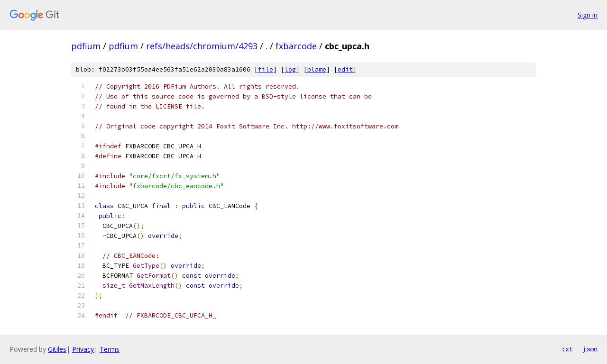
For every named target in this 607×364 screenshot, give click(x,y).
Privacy (83, 349)
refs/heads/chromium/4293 (202, 46)
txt (567, 349)
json (590, 349)
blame (317, 69)
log (290, 69)
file (266, 69)
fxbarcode (296, 46)
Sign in (588, 15)
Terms (110, 349)
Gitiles (57, 349)
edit (345, 69)
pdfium (86, 46)
